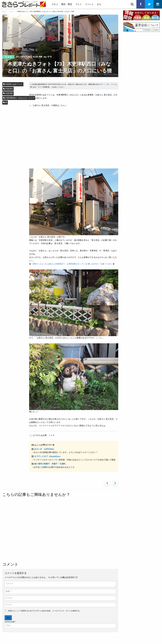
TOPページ (103, 84)
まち (99, 4)
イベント (89, 4)
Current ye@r (10, 622)
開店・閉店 (67, 4)
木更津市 (9, 89)
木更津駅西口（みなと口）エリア (20, 98)
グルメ (55, 4)
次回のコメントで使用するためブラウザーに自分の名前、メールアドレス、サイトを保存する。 (44, 611)
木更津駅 (9, 93)
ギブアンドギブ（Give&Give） (48, 456)
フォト (79, 4)
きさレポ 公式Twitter (44, 449)
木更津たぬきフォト (14, 84)
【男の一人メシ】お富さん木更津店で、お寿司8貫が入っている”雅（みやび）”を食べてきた (72, 264)
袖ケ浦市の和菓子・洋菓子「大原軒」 (51, 464)
